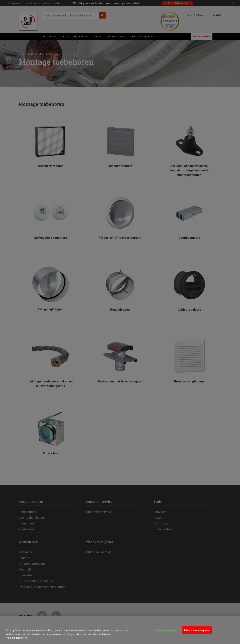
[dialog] (120, 630)
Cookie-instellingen (167, 630)
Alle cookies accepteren (197, 630)
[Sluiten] (10, 624)
